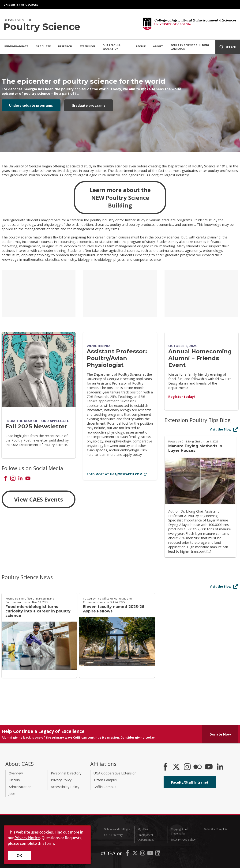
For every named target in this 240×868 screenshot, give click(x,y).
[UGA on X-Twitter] (135, 854)
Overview (16, 773)
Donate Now (220, 734)
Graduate (43, 46)
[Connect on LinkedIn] (20, 479)
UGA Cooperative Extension (115, 773)
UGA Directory (113, 835)
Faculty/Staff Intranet (190, 782)
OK (20, 856)
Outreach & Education (111, 47)
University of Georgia (21, 5)
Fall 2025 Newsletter (36, 426)
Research (65, 46)
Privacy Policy (61, 780)
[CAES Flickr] (198, 767)
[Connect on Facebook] (5, 479)
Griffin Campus (105, 787)
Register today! (182, 397)
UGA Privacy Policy (183, 840)
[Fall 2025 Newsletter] (39, 370)
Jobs (12, 794)
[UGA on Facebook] (128, 854)
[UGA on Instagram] (143, 854)
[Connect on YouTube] (28, 479)
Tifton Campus (105, 780)
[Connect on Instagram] (13, 479)
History (14, 780)
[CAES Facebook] (165, 767)
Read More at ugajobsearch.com (117, 474)
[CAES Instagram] (187, 767)
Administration (20, 787)
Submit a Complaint (216, 829)
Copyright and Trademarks (180, 831)
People (141, 46)
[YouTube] (209, 767)
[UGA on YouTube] (151, 854)
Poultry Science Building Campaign (190, 47)
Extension (87, 46)
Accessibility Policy (65, 787)
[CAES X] (177, 767)
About (158, 46)
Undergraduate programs (31, 105)
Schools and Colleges (117, 829)
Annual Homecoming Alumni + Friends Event (200, 358)
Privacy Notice (27, 838)
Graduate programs (89, 105)
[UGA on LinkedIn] (158, 854)
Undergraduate (16, 46)
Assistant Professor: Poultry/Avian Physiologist (117, 358)
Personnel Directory (66, 773)
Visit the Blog (224, 429)
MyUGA (143, 829)
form (49, 843)
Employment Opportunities (146, 837)
